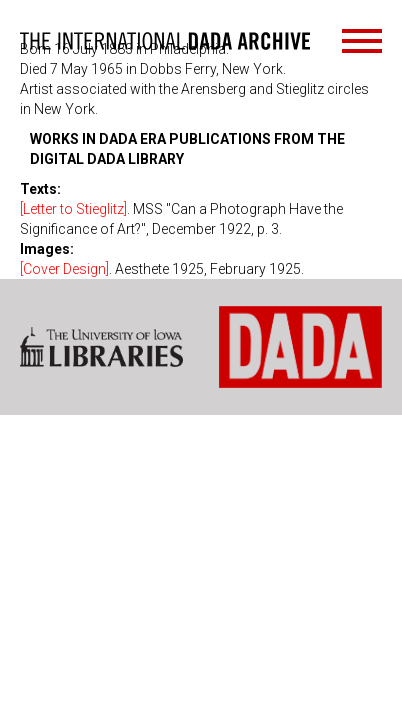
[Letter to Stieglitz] (73, 209)
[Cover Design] (64, 269)
